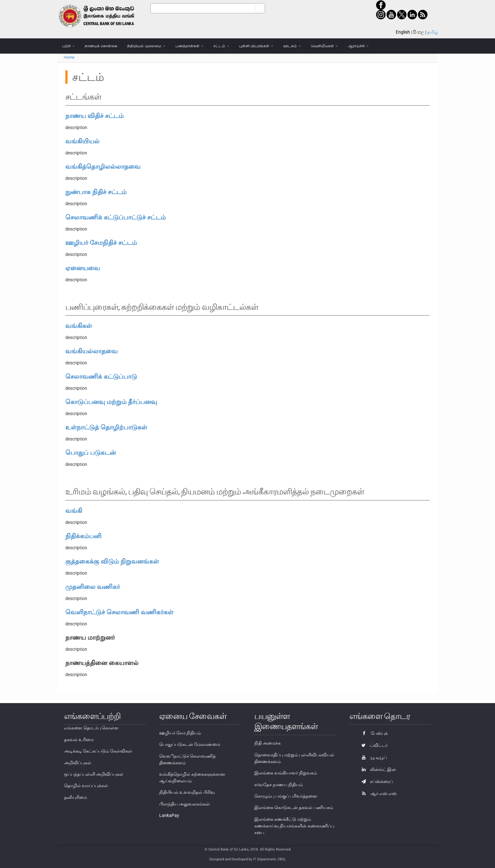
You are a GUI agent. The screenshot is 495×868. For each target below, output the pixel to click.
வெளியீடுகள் (324, 46)
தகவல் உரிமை (79, 740)
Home (69, 57)
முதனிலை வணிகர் (93, 587)
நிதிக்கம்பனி (83, 536)
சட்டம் (221, 46)
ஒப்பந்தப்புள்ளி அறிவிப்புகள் (94, 774)
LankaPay (169, 815)
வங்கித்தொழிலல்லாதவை (103, 166)
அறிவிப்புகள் (78, 763)
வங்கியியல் (82, 141)
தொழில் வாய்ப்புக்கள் (86, 786)
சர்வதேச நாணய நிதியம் (279, 785)
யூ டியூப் (373, 757)
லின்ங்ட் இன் (377, 769)
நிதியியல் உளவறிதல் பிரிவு (187, 792)
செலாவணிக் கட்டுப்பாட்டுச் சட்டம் (116, 217)
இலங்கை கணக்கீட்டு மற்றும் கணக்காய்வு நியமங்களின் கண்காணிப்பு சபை (294, 826)
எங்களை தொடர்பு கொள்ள (91, 728)
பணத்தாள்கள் (189, 46)
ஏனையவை (83, 268)
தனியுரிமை (75, 797)
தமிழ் (433, 32)
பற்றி (68, 46)
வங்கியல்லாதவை (91, 351)
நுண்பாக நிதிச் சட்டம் (96, 192)
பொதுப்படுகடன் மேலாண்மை (190, 744)
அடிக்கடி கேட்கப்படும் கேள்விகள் (98, 751)
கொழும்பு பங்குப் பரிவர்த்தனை (286, 796)
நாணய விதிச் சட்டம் (94, 116)
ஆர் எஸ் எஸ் (378, 793)
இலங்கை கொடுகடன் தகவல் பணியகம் (294, 807)
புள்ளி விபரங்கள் (256, 46)
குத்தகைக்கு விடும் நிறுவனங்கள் (112, 561)
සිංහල (419, 32)
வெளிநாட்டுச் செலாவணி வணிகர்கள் (119, 612)
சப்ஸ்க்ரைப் (376, 781)
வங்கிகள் (79, 326)
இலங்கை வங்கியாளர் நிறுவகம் (286, 773)
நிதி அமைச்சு (267, 743)
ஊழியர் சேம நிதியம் (180, 733)
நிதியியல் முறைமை (146, 46)
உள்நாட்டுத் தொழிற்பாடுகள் (106, 427)
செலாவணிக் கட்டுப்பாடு (101, 376)
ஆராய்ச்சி (358, 46)
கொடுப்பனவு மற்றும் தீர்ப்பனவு (111, 402)
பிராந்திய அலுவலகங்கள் (185, 804)
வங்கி (74, 511)
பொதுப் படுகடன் (91, 453)
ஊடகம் (292, 46)
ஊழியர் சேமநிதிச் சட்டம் (101, 243)
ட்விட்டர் (373, 745)
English (403, 32)
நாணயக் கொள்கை (101, 46)
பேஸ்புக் (373, 733)
